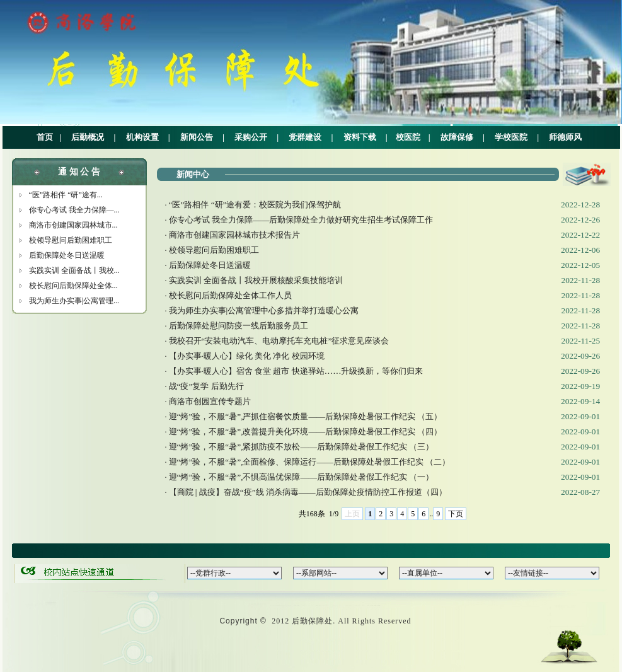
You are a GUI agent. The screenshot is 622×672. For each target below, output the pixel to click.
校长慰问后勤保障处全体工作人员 (230, 295)
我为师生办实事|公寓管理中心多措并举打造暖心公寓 (264, 310)
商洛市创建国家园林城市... (73, 225)
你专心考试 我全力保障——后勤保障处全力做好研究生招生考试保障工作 (301, 220)
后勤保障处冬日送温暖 (67, 255)
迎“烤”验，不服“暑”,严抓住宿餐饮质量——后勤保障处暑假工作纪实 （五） (306, 416)
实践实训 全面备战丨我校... (74, 270)
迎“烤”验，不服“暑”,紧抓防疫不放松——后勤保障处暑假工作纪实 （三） (302, 447)
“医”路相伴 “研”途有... (66, 195)
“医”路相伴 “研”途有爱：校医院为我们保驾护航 (255, 205)
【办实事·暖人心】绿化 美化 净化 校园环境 (247, 356)
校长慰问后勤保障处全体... (73, 286)
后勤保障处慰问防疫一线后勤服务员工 (239, 326)
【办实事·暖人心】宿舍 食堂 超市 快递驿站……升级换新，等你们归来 (296, 371)
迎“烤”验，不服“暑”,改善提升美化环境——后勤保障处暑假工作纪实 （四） (306, 432)
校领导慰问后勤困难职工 (71, 240)
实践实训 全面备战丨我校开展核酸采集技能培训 (256, 280)
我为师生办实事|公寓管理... (74, 301)
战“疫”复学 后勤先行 (206, 386)
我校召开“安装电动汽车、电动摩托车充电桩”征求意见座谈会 (279, 341)
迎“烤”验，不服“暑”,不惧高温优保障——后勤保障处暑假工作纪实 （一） (302, 477)
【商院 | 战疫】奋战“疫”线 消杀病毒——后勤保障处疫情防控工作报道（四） (308, 492)
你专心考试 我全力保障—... (74, 210)
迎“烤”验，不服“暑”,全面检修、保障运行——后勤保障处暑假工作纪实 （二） (310, 462)
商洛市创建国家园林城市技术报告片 (234, 235)
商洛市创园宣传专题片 (210, 401)
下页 (456, 514)
